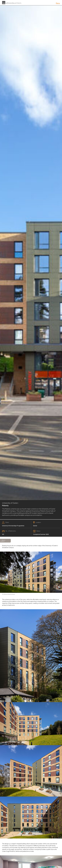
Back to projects (3, 541)
